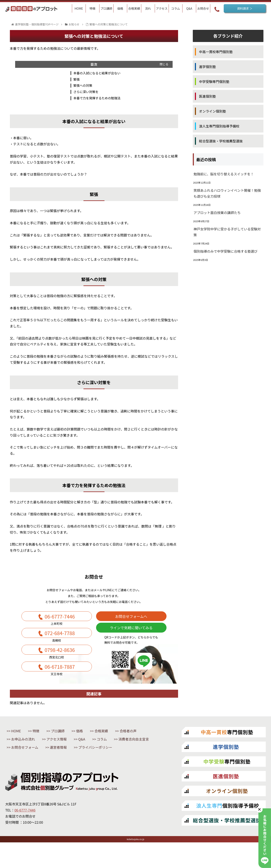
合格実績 (115, 746)
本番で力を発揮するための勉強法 (97, 100)
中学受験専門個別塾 (214, 81)
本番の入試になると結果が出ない (97, 74)
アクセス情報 (64, 755)
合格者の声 (145, 746)
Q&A (92, 755)
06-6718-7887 (60, 680)
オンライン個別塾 (213, 111)
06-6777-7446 (60, 620)
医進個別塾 (208, 96)
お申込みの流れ (26, 755)
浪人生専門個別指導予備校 (219, 126)
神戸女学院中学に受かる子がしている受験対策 (227, 232)
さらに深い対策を (85, 94)
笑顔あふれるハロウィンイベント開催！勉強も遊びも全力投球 (227, 193)
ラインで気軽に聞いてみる (131, 635)
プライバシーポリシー (31, 773)
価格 (90, 746)
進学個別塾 (208, 67)
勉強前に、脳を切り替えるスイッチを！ (224, 174)
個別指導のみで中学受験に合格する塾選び (226, 251)
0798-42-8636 (60, 660)
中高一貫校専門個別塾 (216, 52)
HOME (18, 746)
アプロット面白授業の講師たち (217, 213)
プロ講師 (65, 746)
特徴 (41, 746)
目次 (94, 64)
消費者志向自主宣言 (29, 764)
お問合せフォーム (75, 764)
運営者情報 (113, 764)
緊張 (75, 80)
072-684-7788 (60, 640)
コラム (115, 755)
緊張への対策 (82, 87)
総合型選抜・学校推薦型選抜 (221, 141)
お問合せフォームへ (131, 620)
